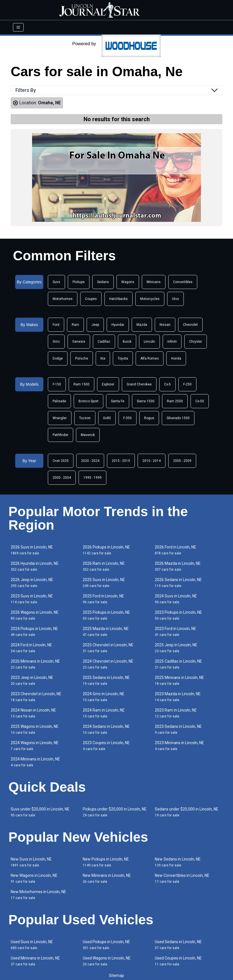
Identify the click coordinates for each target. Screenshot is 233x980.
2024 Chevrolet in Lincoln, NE (108, 664)
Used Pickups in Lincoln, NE (106, 945)
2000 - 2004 (62, 478)
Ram (75, 325)
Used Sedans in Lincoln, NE (178, 945)
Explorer (108, 384)
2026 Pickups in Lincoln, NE (106, 550)
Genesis (79, 342)
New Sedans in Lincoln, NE (178, 862)
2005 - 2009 (182, 461)
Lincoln (149, 342)
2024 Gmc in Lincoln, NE (104, 697)
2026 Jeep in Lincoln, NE (32, 583)
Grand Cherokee (139, 384)
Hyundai (118, 325)
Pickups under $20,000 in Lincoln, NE (115, 812)
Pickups (79, 282)
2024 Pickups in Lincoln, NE (34, 632)
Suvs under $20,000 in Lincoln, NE (40, 812)
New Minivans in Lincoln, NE (107, 878)
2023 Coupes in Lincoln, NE (106, 746)
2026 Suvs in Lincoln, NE (32, 550)
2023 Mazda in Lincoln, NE (178, 697)
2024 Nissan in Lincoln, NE (33, 713)
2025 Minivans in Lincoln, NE (179, 680)
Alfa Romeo (150, 358)
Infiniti (172, 342)
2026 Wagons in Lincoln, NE (35, 615)
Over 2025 (61, 461)
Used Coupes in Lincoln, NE (178, 961)
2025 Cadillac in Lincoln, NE (178, 664)
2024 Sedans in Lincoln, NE (106, 729)
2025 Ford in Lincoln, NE (103, 599)
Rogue (149, 418)
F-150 (57, 384)
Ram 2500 (175, 401)
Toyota (123, 358)
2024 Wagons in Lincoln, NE (35, 746)
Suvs (56, 282)
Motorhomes (63, 299)
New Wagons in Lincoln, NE (34, 878)
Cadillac (104, 342)
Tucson (85, 418)
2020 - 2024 (90, 461)
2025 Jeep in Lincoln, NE (176, 648)
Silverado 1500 (178, 418)
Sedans (103, 282)
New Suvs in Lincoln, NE (31, 862)
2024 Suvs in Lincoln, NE (176, 599)
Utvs (175, 299)
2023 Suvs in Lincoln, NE (32, 599)
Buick (127, 342)
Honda (176, 358)
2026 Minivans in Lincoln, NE (35, 664)
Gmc (56, 342)
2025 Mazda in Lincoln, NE (106, 632)
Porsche (82, 358)
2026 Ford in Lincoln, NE (175, 550)
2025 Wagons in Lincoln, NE (35, 729)
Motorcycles (150, 299)
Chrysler (196, 342)
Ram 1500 (81, 384)
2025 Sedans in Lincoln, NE (106, 680)
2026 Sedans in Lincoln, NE (178, 583)
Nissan (165, 325)
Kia (103, 358)
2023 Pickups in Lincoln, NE (178, 615)
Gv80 (107, 418)
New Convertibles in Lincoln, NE (182, 878)
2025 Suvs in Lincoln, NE (104, 583)
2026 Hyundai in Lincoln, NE (35, 566)
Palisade (59, 401)
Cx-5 (167, 384)
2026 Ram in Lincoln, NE (104, 566)
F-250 (187, 384)
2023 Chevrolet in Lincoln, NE (36, 697)
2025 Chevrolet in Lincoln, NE (108, 648)
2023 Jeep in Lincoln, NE (32, 680)
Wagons (128, 282)
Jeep (95, 325)
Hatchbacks (118, 299)
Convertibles (183, 282)
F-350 (127, 418)
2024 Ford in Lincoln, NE (31, 648)
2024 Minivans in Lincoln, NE (35, 762)
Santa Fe (118, 401)
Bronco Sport (89, 401)
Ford (56, 325)
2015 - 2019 (121, 461)
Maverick (88, 435)
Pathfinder (61, 435)
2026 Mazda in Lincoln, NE (178, 566)
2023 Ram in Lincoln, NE (176, 713)
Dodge (58, 358)
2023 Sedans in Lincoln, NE (178, 729)
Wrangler (60, 418)
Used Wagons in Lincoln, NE (107, 961)
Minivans (154, 282)
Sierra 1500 (146, 401)
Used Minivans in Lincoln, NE (35, 961)
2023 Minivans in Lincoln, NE (179, 746)
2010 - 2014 (152, 461)
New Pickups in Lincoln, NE (106, 862)
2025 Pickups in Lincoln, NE (106, 615)
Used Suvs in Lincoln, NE (32, 945)
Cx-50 (200, 401)
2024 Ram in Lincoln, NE (104, 713)
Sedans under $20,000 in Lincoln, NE (187, 812)
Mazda (142, 325)
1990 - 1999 (92, 478)
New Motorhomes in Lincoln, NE (38, 895)
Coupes (91, 299)
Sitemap (116, 976)
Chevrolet (190, 325)
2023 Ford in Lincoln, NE (175, 632)
